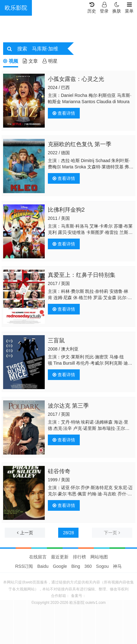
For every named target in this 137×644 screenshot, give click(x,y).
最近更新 (60, 557)
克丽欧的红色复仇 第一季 (80, 144)
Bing (76, 566)
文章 (30, 61)
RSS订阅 (24, 566)
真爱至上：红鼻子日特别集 (82, 275)
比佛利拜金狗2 (66, 210)
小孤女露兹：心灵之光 (76, 79)
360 (88, 566)
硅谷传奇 (59, 471)
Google (60, 566)
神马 (117, 566)
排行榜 (79, 557)
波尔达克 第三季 (68, 406)
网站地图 (99, 557)
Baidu (43, 566)
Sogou (102, 566)
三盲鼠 (56, 340)
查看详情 (64, 113)
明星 (50, 61)
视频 (11, 61)
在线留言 (38, 557)
